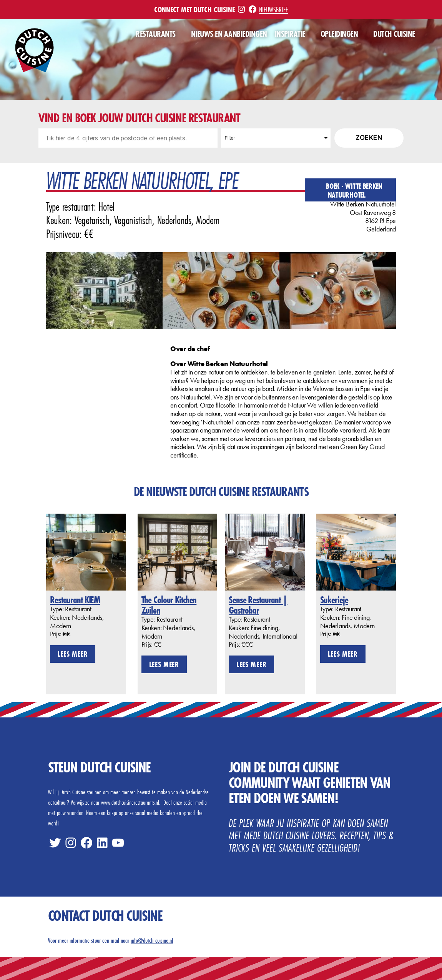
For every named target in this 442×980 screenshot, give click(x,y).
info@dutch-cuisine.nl (152, 940)
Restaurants (156, 34)
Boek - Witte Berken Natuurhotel (354, 190)
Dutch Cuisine (394, 34)
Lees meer (73, 654)
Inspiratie (290, 34)
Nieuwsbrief (273, 9)
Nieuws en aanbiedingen (229, 34)
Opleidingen (339, 34)
